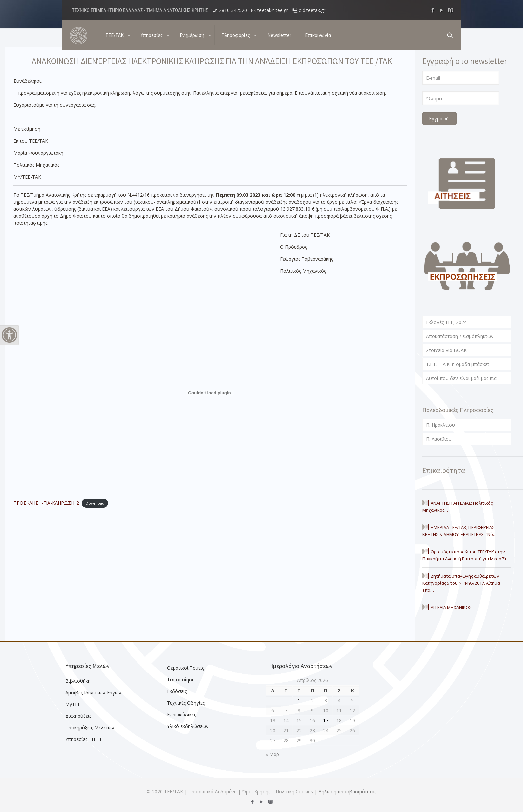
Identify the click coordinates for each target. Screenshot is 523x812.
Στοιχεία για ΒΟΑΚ (446, 350)
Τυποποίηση (181, 679)
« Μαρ (272, 754)
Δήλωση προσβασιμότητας (347, 791)
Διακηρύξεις (78, 716)
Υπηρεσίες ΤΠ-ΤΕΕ (85, 739)
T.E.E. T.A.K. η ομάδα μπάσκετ (458, 364)
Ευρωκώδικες (182, 714)
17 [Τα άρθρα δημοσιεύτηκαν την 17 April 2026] (326, 720)
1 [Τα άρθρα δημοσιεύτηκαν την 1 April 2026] (299, 700)
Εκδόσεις (177, 691)
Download (95, 503)
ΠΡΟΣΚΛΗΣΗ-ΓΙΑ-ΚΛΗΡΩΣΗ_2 (46, 503)
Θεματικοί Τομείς (186, 668)
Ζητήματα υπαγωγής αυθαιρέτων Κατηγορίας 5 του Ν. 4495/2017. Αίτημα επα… (461, 583)
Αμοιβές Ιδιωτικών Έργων (93, 692)
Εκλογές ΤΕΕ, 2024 (446, 322)
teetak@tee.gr (273, 10)
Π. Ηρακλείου (440, 425)
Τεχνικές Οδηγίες (186, 703)
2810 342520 (233, 10)
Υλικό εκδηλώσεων (188, 726)
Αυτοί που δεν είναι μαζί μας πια (461, 378)
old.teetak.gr (312, 10)
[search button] (450, 35)
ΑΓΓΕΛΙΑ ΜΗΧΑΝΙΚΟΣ (451, 607)
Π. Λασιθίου (439, 439)
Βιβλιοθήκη (78, 681)
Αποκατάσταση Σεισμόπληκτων (460, 336)
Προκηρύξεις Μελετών (90, 727)
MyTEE (73, 704)
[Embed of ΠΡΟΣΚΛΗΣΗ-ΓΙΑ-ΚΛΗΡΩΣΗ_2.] (210, 393)
